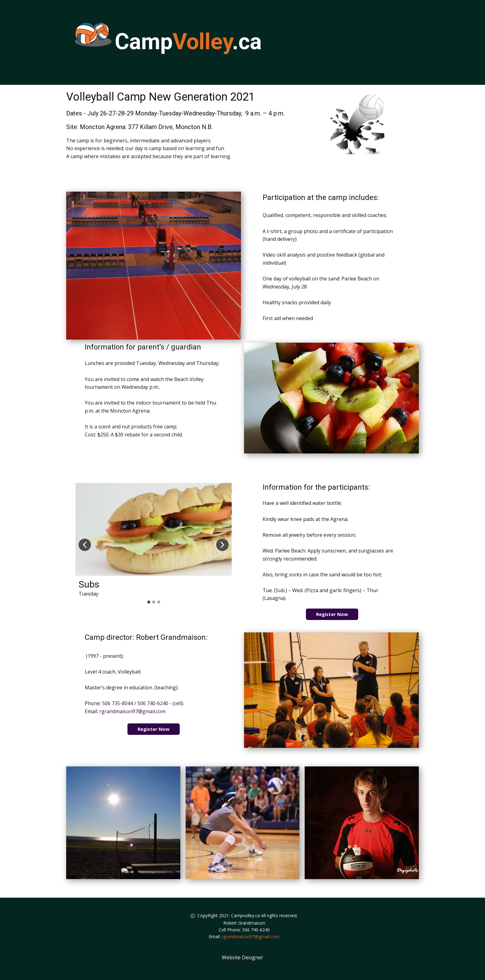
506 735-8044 (118, 703)
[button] (85, 545)
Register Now (332, 614)
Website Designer (242, 957)
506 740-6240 (153, 703)
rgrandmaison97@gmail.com (132, 711)
